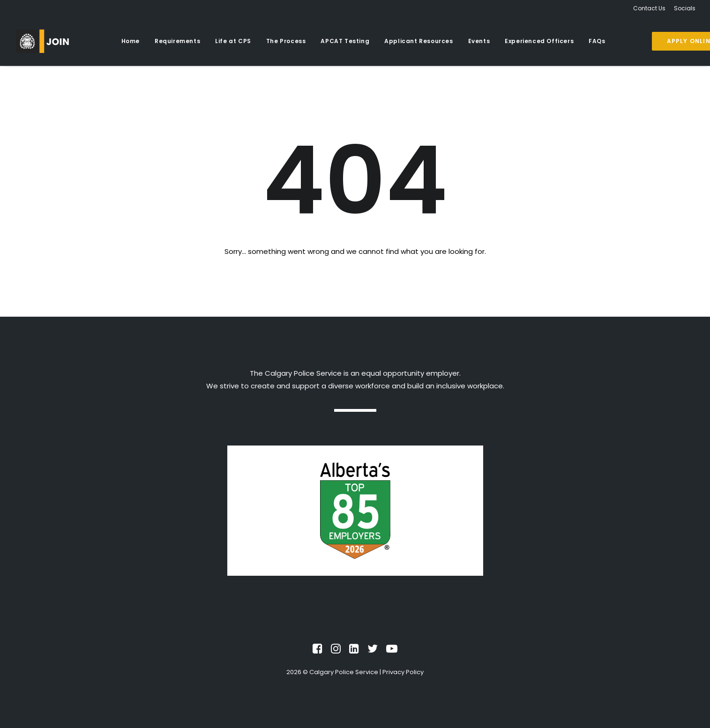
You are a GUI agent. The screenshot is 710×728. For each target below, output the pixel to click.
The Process (286, 41)
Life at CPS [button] (233, 41)
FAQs (597, 41)
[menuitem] (651, 8)
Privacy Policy (403, 672)
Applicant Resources (419, 41)
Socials (685, 8)
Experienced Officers (539, 41)
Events (479, 41)
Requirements (177, 41)
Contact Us (649, 8)
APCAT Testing (345, 41)
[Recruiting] (42, 41)
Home (131, 41)
